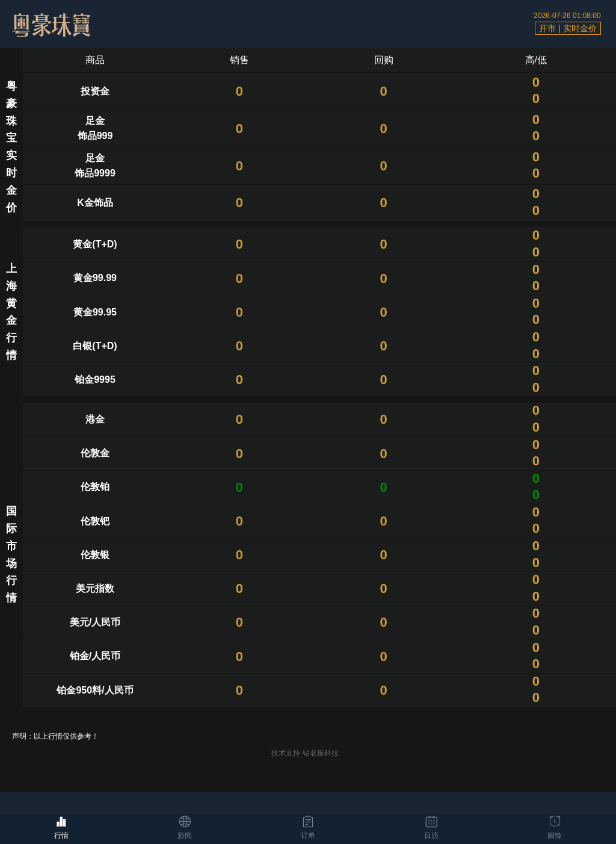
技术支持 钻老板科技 (305, 753)
